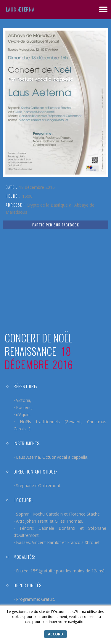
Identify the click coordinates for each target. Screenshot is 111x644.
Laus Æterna (20, 9)
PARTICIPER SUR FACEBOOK (56, 225)
